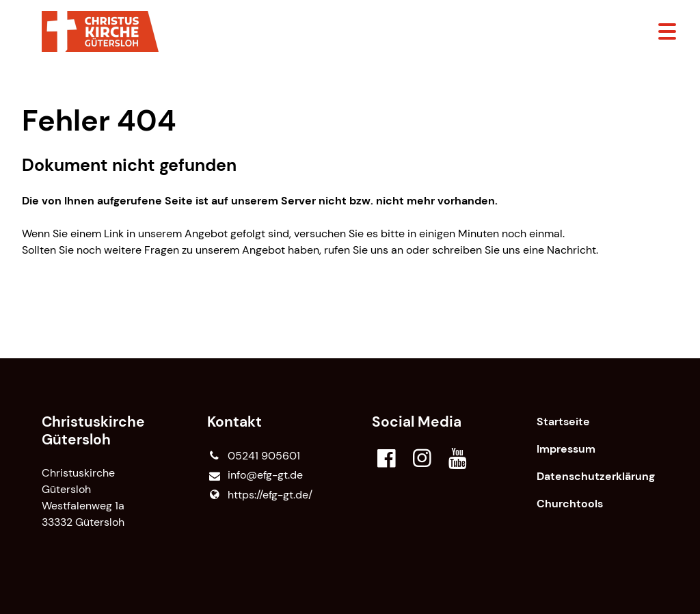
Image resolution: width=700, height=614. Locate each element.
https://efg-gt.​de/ (260, 495)
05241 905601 (254, 456)
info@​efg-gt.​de (255, 476)
